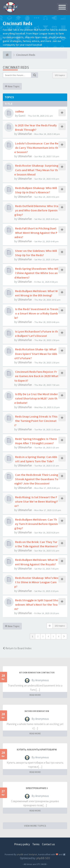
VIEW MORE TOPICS (35, 826)
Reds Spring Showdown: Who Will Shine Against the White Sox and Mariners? (36, 273)
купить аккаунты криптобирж (37, 750)
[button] (64, 636)
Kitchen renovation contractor (37, 673)
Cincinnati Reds (16, 67)
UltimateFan (25, 134)
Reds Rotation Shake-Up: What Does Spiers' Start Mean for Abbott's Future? (36, 354)
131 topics (60, 75)
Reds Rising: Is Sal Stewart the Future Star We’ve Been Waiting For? (36, 501)
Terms (36, 844)
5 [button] (53, 636)
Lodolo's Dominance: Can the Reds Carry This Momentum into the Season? (36, 148)
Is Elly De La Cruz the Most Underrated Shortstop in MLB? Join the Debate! (36, 398)
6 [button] (59, 636)
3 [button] (43, 636)
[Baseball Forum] (7, 55)
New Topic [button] (12, 86)
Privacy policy (22, 844)
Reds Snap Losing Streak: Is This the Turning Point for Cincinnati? (36, 421)
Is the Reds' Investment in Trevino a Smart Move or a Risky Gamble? (36, 313)
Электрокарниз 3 (37, 788)
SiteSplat (33, 854)
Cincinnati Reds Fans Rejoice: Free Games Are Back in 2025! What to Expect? (36, 376)
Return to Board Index (17, 648)
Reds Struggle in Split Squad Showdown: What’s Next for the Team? (36, 604)
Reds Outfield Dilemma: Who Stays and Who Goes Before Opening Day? (36, 210)
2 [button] (38, 636)
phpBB (20, 854)
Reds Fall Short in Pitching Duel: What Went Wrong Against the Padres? (36, 233)
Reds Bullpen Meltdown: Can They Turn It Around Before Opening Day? (36, 524)
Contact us (48, 844)
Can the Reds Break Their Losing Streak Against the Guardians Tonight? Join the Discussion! (36, 479)
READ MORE (35, 695)
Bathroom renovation (37, 711)
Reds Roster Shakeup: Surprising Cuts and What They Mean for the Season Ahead (36, 170)
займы (20, 111)
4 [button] (48, 636)
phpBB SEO (43, 858)
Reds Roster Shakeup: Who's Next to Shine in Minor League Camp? (36, 582)
